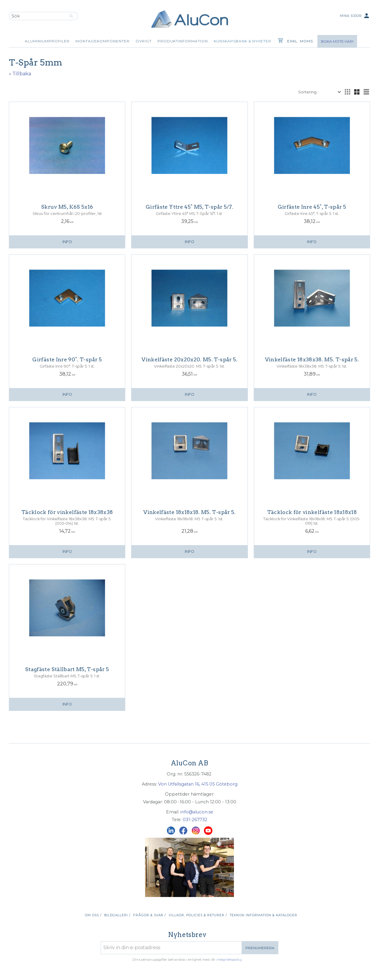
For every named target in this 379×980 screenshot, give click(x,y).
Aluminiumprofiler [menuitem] (47, 41)
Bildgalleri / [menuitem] (117, 915)
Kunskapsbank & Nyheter (243, 41)
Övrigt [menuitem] (144, 41)
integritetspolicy (229, 960)
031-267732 (195, 820)
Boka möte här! (337, 41)
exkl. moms (300, 41)
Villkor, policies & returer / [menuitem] (198, 915)
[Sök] (72, 16)
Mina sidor (355, 16)
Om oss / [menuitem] (93, 915)
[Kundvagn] (279, 41)
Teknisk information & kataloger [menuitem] (264, 915)
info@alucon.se (197, 812)
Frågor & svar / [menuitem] (150, 915)
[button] (347, 92)
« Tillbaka (20, 74)
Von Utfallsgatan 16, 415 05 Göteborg (198, 784)
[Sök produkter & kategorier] (37, 16)
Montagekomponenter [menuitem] (103, 41)
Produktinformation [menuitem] (183, 41)
